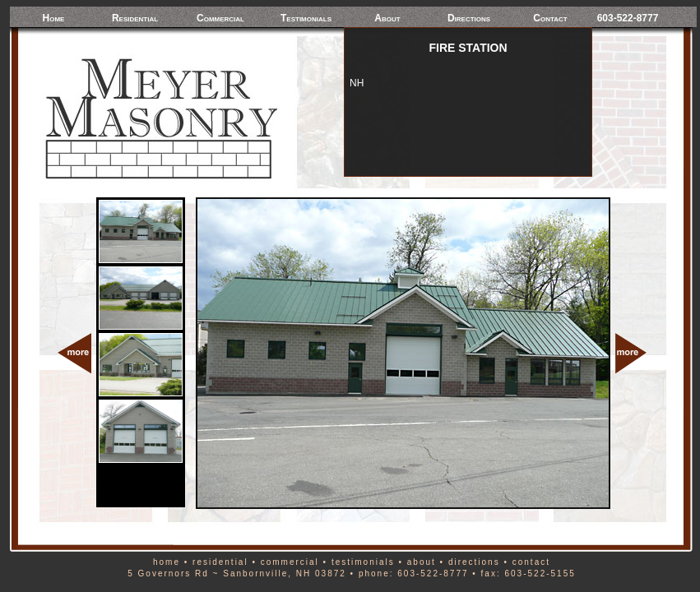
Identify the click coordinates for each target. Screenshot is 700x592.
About (387, 18)
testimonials (363, 562)
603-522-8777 (628, 18)
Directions (469, 18)
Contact (550, 18)
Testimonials (306, 18)
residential (220, 562)
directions (474, 562)
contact (531, 562)
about (422, 562)
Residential (135, 18)
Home (54, 18)
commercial (290, 562)
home (167, 562)
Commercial (220, 18)
